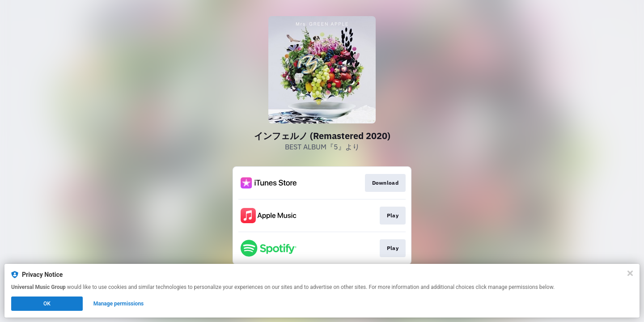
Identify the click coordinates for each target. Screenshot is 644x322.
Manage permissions (119, 304)
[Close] (630, 273)
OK (47, 304)
